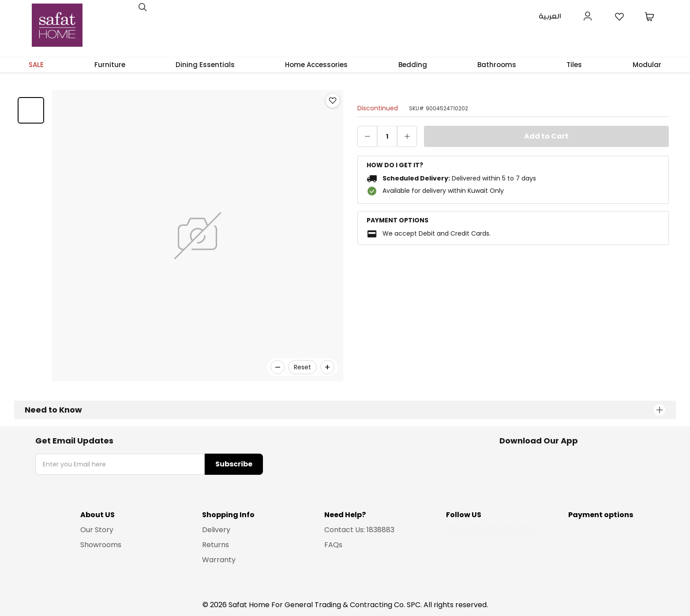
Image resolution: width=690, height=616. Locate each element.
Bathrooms (497, 65)
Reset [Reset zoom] (302, 367)
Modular (647, 65)
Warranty (219, 560)
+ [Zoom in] (327, 367)
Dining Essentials (205, 65)
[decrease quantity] (367, 136)
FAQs (333, 545)
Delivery (216, 530)
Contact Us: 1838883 (359, 530)
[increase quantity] (407, 136)
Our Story (97, 530)
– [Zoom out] (278, 367)
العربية (550, 17)
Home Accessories (316, 65)
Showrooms (101, 545)
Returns (216, 545)
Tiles (574, 65)
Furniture (110, 65)
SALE (36, 65)
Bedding (413, 65)
